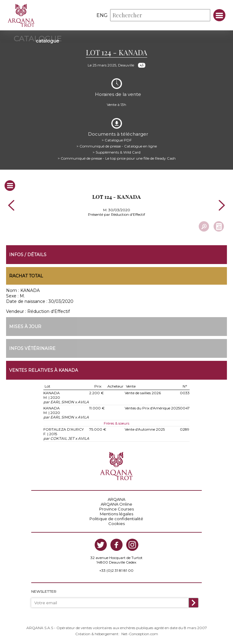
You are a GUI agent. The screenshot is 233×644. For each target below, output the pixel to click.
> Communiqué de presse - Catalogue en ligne (117, 146)
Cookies (116, 524)
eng (102, 15)
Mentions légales (116, 514)
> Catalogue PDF (117, 140)
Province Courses (116, 509)
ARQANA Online (116, 504)
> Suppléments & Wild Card (116, 152)
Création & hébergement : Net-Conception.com (117, 634)
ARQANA (116, 499)
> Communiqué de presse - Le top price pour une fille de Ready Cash (117, 158)
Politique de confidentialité (116, 519)
